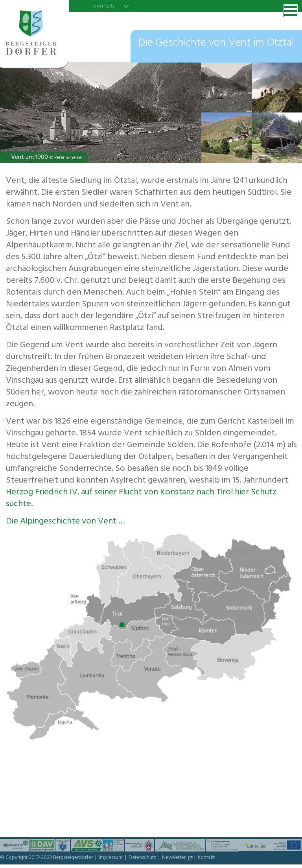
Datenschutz (143, 858)
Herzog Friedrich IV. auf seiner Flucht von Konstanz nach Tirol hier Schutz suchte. (141, 499)
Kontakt (206, 858)
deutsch (103, 6)
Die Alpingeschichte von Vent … (65, 522)
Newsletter (174, 858)
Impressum (111, 858)
